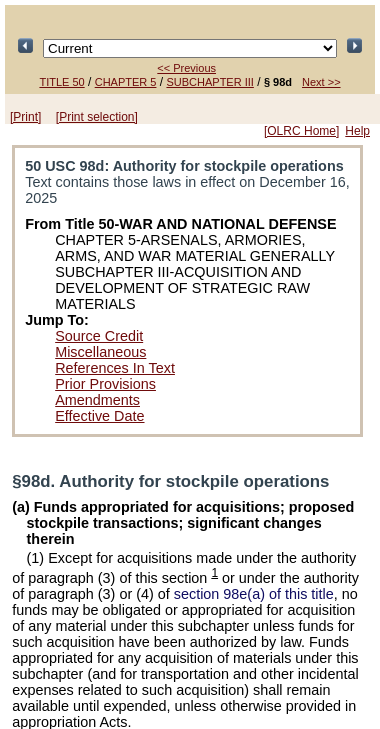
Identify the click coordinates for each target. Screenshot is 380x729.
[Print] (25, 117)
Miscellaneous (100, 352)
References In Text (115, 368)
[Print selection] (97, 117)
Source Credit (99, 336)
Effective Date (99, 416)
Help (357, 131)
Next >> (321, 82)
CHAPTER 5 (126, 82)
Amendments (97, 400)
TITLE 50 (61, 82)
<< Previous (186, 68)
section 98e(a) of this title (254, 594)
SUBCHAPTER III (209, 82)
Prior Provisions (105, 384)
